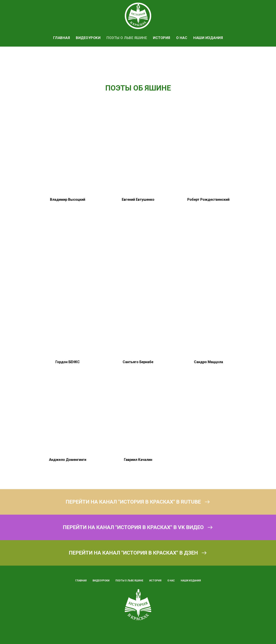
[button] (68, 327)
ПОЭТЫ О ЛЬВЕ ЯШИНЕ (127, 38)
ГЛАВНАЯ (62, 38)
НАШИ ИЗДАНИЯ (208, 38)
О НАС (182, 38)
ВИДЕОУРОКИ (88, 38)
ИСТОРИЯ (162, 38)
